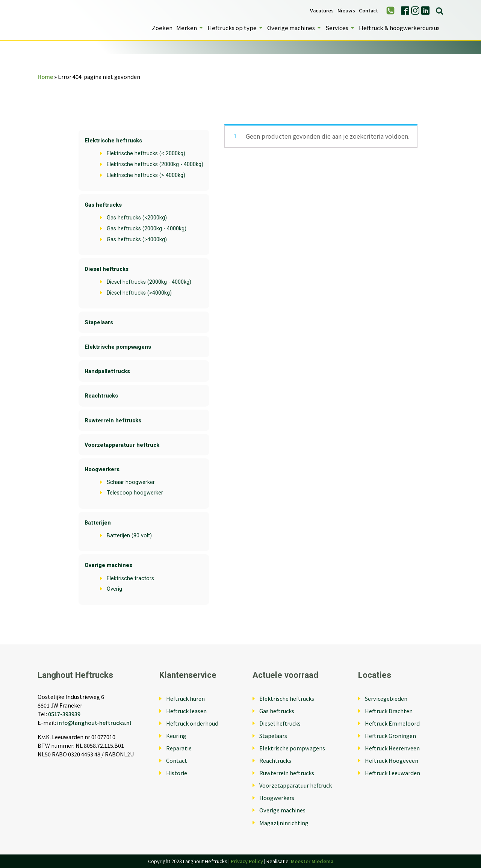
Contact (368, 11)
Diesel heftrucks (107, 269)
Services (340, 28)
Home (45, 76)
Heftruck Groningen (390, 736)
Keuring (176, 736)
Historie (177, 773)
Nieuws (346, 11)
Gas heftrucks (103, 205)
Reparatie (179, 748)
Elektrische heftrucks (113, 141)
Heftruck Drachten (389, 711)
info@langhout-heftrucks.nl (94, 722)
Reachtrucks (101, 396)
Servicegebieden (386, 698)
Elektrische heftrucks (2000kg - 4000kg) (155, 164)
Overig (114, 589)
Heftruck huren (185, 698)
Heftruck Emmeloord (392, 723)
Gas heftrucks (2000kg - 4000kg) (147, 229)
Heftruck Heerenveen (392, 748)
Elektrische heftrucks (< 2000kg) (146, 153)
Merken (190, 28)
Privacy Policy (247, 861)
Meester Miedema (312, 861)
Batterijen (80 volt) (129, 536)
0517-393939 (64, 714)
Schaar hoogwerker (131, 482)
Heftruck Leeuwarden (393, 773)
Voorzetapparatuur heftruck (122, 445)
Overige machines (294, 28)
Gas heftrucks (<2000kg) (137, 218)
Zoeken (162, 28)
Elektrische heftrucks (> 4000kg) (146, 175)
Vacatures (322, 11)
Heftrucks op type (235, 28)
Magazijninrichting (284, 823)
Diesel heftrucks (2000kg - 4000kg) (149, 282)
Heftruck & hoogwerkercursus (399, 28)
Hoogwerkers (102, 470)
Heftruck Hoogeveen (392, 760)
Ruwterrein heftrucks (113, 421)
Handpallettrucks (107, 371)
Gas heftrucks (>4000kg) (137, 240)
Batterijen (98, 523)
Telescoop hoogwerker (135, 493)
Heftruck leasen (186, 711)
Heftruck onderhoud (192, 723)
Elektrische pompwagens (118, 347)
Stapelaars (99, 323)
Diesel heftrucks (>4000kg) (139, 293)
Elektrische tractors (130, 578)
